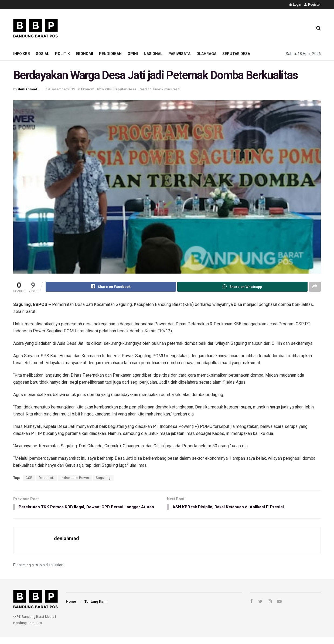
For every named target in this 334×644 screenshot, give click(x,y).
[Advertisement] (210, 27)
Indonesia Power (75, 478)
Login (295, 5)
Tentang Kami (96, 608)
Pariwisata (179, 54)
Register (313, 5)
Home (71, 608)
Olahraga (206, 54)
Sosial (42, 54)
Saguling (103, 478)
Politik (62, 54)
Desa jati (47, 478)
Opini (133, 54)
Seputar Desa (236, 54)
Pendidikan (110, 54)
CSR (29, 478)
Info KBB (22, 54)
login (30, 572)
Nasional (153, 54)
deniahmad (28, 89)
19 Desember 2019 (60, 89)
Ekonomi (84, 54)
